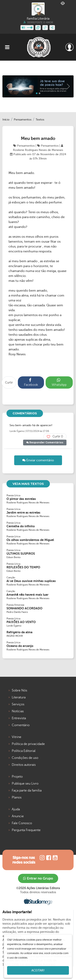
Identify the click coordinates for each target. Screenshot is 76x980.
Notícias (18, 711)
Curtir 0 (55, 436)
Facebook (31, 382)
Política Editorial (24, 751)
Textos (40, 120)
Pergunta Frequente (26, 830)
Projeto (17, 777)
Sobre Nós (19, 690)
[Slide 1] (40, 93)
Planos (17, 797)
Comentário (21, 725)
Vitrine (17, 737)
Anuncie (18, 816)
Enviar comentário (38, 460)
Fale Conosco (22, 823)
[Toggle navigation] (7, 47)
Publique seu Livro (25, 784)
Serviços (18, 704)
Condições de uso (25, 758)
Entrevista (19, 718)
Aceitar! (38, 970)
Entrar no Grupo (38, 878)
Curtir (9, 382)
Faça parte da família (27, 790)
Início (6, 120)
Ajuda (16, 809)
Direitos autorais (24, 765)
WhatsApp (59, 382)
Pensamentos (23, 120)
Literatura (19, 697)
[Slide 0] (37, 93)
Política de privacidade (28, 744)
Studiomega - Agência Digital (38, 901)
